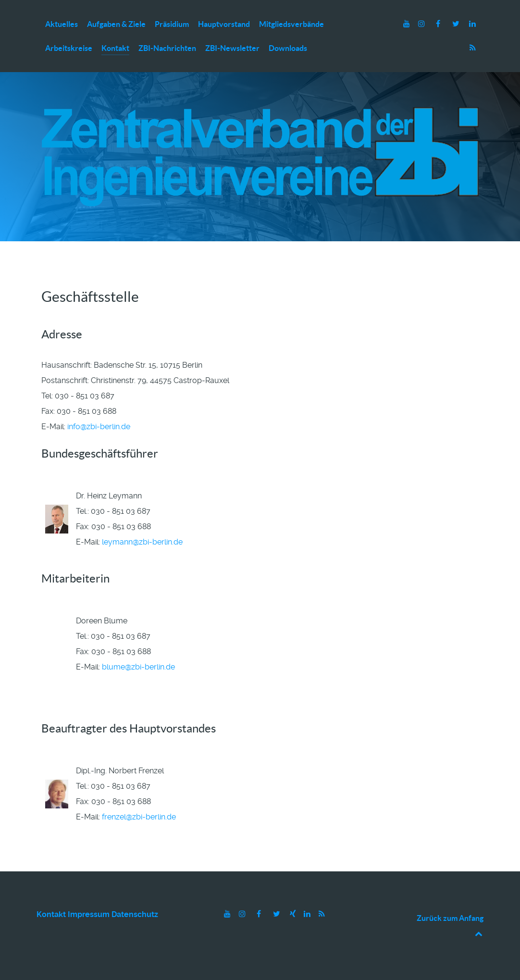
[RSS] (472, 48)
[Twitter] (457, 24)
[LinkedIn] (472, 24)
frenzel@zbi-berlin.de (139, 817)
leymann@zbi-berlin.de (142, 542)
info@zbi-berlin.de (99, 427)
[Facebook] (439, 24)
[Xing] (294, 914)
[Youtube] (408, 24)
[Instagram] (423, 24)
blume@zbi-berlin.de (138, 667)
